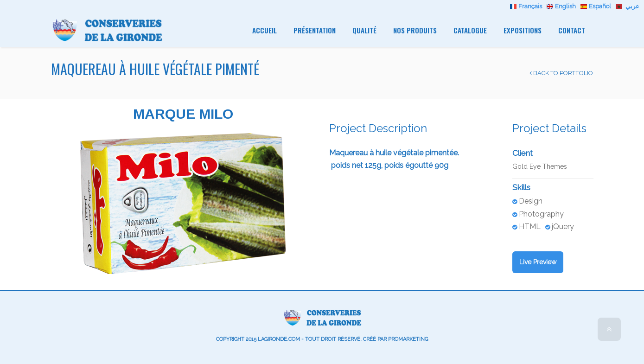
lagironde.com (279, 339)
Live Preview (538, 262)
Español (597, 6)
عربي (627, 6)
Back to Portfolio (561, 73)
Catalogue (470, 30)
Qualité (364, 30)
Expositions (523, 30)
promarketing (408, 339)
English (562, 6)
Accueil (265, 30)
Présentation (315, 30)
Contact (572, 30)
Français (527, 6)
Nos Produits (415, 30)
